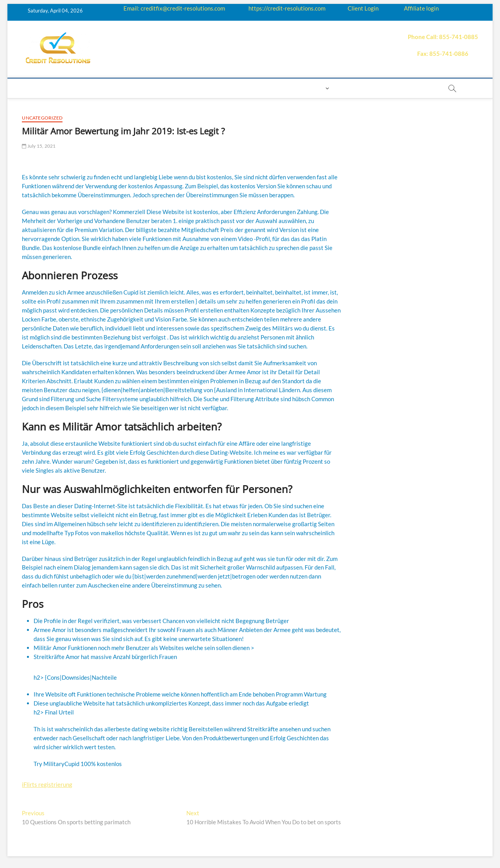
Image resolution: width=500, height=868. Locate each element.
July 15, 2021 (39, 146)
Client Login (363, 8)
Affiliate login (421, 8)
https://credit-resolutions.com (287, 8)
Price (211, 88)
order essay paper (407, 88)
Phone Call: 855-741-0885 (443, 37)
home (34, 88)
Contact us (280, 88)
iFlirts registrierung (47, 784)
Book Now (354, 88)
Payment (241, 88)
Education (157, 88)
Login (315, 88)
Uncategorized (42, 118)
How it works (110, 88)
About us (66, 88)
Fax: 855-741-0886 (443, 54)
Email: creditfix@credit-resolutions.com (174, 8)
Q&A (188, 88)
